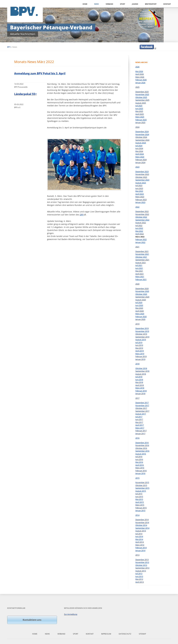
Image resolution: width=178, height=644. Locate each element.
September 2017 (142, 411)
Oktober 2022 (141, 217)
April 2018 (140, 385)
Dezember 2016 (142, 443)
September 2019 (142, 337)
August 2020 (141, 300)
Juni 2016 (139, 459)
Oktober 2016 (141, 448)
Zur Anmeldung (71, 614)
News (96, 4)
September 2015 (142, 488)
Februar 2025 (141, 120)
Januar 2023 (140, 202)
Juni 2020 (139, 305)
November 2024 (142, 134)
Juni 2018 (139, 380)
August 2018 (141, 374)
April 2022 (140, 234)
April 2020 (140, 311)
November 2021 (142, 254)
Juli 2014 (139, 534)
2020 (137, 284)
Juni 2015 (139, 497)
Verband (109, 4)
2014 (137, 515)
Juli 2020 (139, 302)
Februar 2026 (141, 80)
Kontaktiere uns (32, 620)
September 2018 (142, 371)
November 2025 (142, 94)
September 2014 (142, 528)
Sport (123, 4)
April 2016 (140, 465)
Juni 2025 (139, 108)
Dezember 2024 (142, 132)
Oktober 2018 (141, 368)
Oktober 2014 (141, 525)
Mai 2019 (139, 348)
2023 (137, 167)
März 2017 (140, 428)
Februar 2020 (141, 317)
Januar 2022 (140, 242)
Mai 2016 (139, 462)
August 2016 (141, 454)
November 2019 (142, 331)
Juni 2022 (139, 228)
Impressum (106, 634)
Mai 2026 (139, 71)
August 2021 (141, 263)
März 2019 (140, 354)
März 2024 (140, 157)
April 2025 (140, 114)
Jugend (135, 4)
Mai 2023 (139, 191)
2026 (137, 67)
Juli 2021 (139, 265)
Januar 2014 (140, 550)
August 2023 (141, 183)
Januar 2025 (140, 122)
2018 (137, 364)
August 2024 (141, 143)
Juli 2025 (139, 106)
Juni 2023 (139, 188)
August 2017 (141, 414)
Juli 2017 (139, 417)
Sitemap (142, 634)
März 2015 (140, 505)
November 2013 (142, 562)
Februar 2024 (141, 160)
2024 (137, 127)
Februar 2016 (141, 471)
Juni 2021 (139, 268)
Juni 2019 (139, 345)
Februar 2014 (141, 548)
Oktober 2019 (141, 334)
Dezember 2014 (142, 520)
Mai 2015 (139, 499)
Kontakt (167, 4)
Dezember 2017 (142, 403)
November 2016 (142, 445)
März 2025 (140, 117)
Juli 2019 (139, 342)
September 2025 (142, 100)
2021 (137, 247)
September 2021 (142, 260)
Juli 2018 (139, 377)
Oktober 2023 (141, 177)
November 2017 (142, 405)
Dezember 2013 (142, 560)
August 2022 (141, 223)
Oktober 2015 (141, 485)
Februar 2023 (141, 200)
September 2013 (142, 568)
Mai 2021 (139, 271)
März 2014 (140, 545)
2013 (137, 555)
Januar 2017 (140, 434)
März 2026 (140, 77)
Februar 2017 (141, 431)
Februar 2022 (141, 239)
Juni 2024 (139, 148)
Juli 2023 (139, 185)
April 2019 (140, 351)
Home (85, 4)
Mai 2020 (139, 308)
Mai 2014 (139, 539)
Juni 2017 (139, 419)
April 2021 (140, 274)
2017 (137, 398)
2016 (137, 438)
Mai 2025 (139, 111)
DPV (82, 215)
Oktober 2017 (141, 408)
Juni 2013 (139, 576)
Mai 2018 (139, 382)
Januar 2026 (140, 83)
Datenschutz (125, 634)
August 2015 (141, 491)
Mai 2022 (139, 231)
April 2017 (140, 425)
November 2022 (142, 214)
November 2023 (142, 174)
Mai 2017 (139, 422)
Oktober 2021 (141, 257)
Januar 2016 (140, 473)
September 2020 (142, 297)
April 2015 (140, 502)
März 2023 (140, 197)
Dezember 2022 (142, 211)
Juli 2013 (139, 573)
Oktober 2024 (141, 137)
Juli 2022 (139, 225)
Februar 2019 (141, 356)
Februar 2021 (141, 279)
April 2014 (140, 542)
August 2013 (141, 571)
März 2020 (140, 314)
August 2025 (141, 103)
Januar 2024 (140, 162)
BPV (9, 47)
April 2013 (140, 582)
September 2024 (142, 140)
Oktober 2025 (141, 97)
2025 (137, 87)
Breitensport (151, 4)
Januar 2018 (140, 394)
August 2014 (141, 531)
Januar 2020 (140, 319)
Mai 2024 (139, 151)
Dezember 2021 (142, 251)
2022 (137, 207)
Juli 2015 (139, 494)
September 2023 (142, 180)
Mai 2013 (139, 579)
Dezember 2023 (142, 172)
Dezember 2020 (142, 288)
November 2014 (142, 522)
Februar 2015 (141, 508)
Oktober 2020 (141, 294)
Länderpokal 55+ (25, 94)
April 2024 (140, 154)
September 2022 (142, 220)
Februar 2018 (141, 391)
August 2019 (141, 340)
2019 (137, 324)
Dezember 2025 (142, 92)
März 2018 (140, 388)
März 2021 (140, 277)
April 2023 (140, 194)
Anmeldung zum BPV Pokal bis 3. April (40, 73)
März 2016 (140, 468)
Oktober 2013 (141, 565)
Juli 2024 (139, 146)
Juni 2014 (139, 536)
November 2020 (142, 291)
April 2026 (140, 74)
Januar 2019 (140, 359)
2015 (137, 478)
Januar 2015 (140, 510)
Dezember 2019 (142, 328)
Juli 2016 (139, 457)
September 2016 (142, 451)
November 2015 (142, 482)
